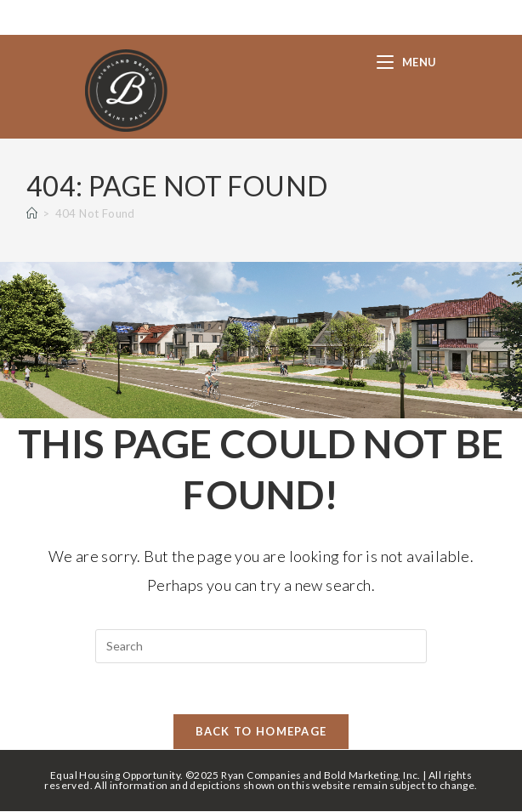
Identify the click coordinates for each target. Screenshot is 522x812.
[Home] (32, 213)
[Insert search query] (261, 646)
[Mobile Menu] (407, 62)
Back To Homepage (261, 732)
